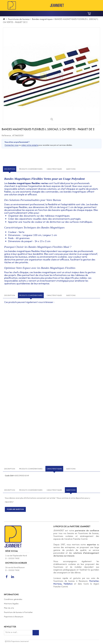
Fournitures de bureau (19, 19)
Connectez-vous (12, 145)
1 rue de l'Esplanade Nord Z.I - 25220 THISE (16, 557)
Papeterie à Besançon (14, 617)
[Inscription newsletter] (36, 633)
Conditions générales (13, 599)
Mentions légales (11, 604)
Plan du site (9, 608)
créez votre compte (30, 145)
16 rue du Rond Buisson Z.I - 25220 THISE (15, 569)
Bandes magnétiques (42, 19)
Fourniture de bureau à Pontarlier (18, 612)
